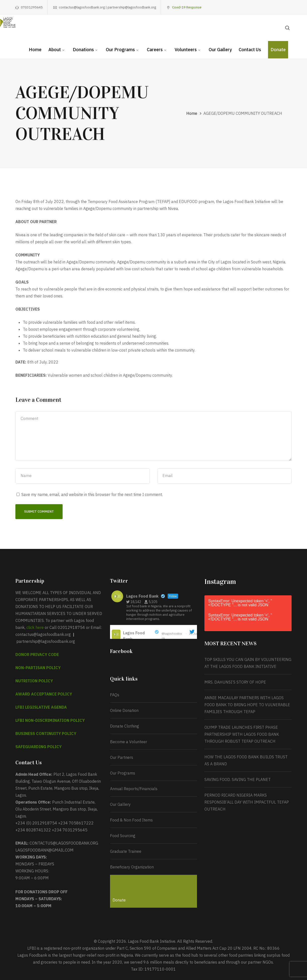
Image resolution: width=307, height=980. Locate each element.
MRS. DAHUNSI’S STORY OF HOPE (236, 682)
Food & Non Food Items (131, 820)
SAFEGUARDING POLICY (38, 747)
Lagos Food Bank (134, 636)
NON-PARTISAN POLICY (38, 668)
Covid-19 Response (187, 7)
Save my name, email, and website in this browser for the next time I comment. (92, 494)
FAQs (115, 695)
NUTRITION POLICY (34, 681)
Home (192, 113)
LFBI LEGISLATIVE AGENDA (41, 707)
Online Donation (124, 710)
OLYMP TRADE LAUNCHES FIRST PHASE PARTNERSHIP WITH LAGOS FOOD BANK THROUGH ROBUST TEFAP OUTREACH (242, 734)
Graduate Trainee (126, 851)
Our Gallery (120, 804)
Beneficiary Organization (132, 867)
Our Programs (123, 773)
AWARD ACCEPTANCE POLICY (44, 694)
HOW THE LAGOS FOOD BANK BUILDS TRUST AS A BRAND (246, 760)
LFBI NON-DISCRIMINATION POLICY (50, 720)
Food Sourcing (123, 836)
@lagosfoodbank (172, 636)
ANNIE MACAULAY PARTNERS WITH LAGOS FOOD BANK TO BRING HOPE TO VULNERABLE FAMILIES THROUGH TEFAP (247, 705)
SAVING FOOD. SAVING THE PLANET (238, 779)
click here (35, 627)
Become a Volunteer (129, 742)
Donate (119, 900)
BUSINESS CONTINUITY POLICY (46, 734)
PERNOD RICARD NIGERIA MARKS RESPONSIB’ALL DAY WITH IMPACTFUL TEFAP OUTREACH (247, 802)
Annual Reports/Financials (134, 789)
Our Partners (122, 757)
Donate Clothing (125, 726)
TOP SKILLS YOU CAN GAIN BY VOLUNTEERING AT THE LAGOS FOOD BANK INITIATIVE (248, 663)
